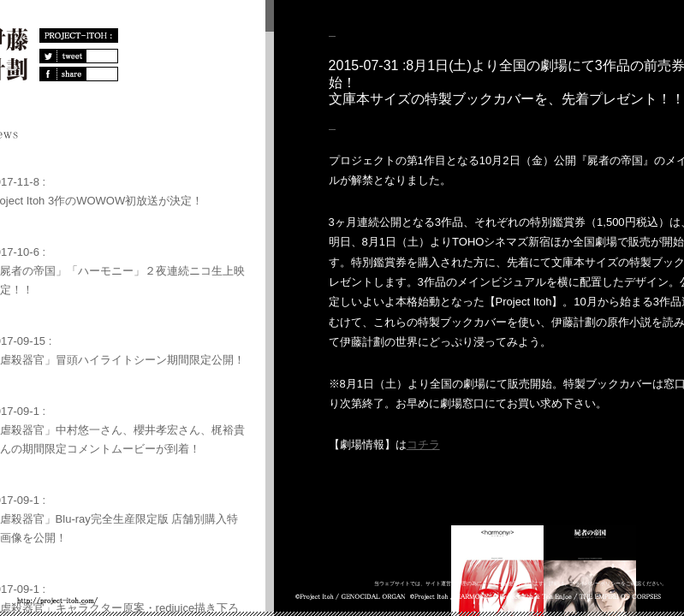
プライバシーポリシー (595, 583)
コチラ (423, 444)
